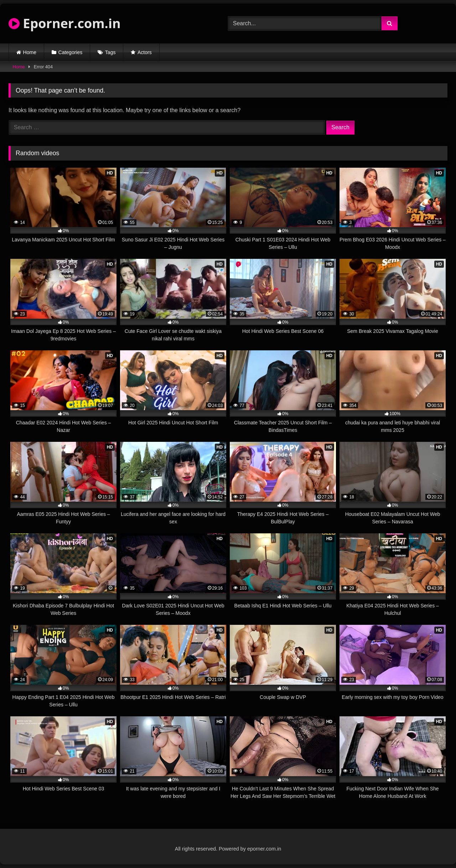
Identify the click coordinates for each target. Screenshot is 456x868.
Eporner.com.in (65, 23)
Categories (71, 52)
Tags (110, 52)
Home (30, 52)
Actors (145, 52)
